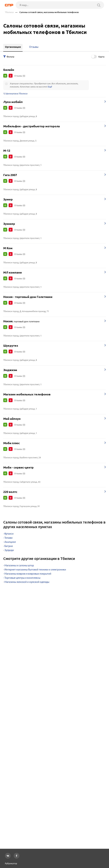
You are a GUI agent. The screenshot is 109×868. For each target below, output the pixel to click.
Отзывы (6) (20, 76)
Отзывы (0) (20, 108)
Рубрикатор (11, 863)
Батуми (9, 546)
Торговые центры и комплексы (22, 578)
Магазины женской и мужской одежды (27, 582)
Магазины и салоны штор (19, 565)
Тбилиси (9, 12)
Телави (8, 538)
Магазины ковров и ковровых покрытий (28, 574)
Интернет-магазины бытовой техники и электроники (35, 570)
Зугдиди (9, 550)
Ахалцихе (10, 542)
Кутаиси (9, 534)
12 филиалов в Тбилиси (15, 94)
